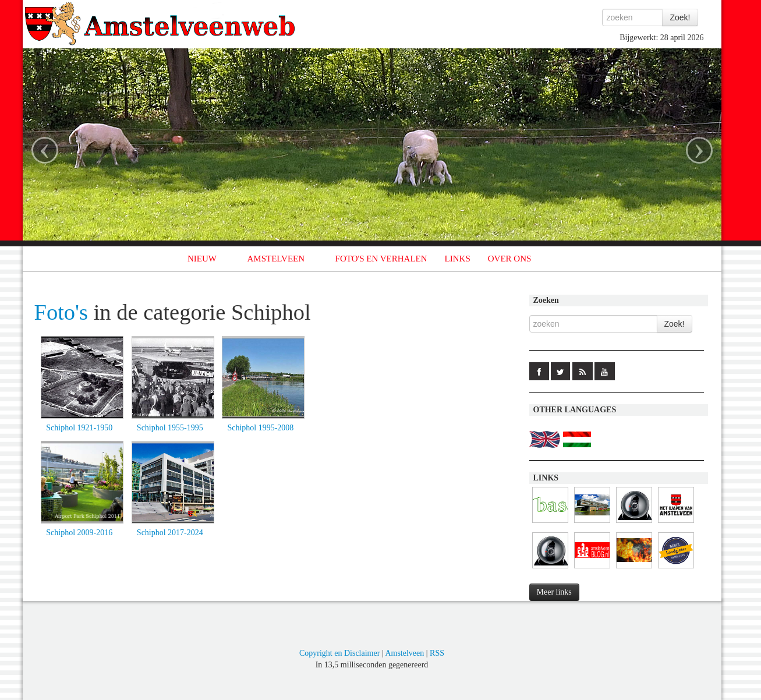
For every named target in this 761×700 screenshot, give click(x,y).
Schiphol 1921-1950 (79, 428)
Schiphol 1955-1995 (170, 428)
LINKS (458, 259)
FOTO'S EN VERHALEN (381, 259)
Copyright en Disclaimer (339, 653)
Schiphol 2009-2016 (79, 533)
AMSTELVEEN (276, 259)
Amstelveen (404, 653)
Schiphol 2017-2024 (170, 533)
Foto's (61, 312)
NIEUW (202, 259)
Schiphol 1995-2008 (260, 428)
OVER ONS (510, 259)
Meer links (554, 592)
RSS (437, 653)
